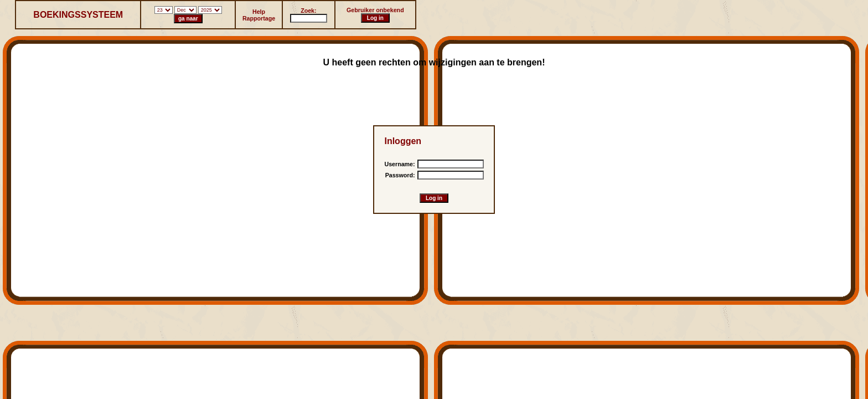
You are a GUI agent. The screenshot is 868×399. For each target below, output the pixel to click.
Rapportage (259, 18)
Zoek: (308, 11)
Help (259, 12)
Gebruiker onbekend (375, 10)
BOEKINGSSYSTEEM (78, 15)
